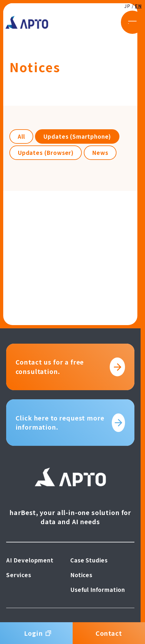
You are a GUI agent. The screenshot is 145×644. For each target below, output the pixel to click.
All (21, 136)
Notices (81, 575)
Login (36, 633)
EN (132, 14)
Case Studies (89, 560)
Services (19, 575)
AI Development (30, 560)
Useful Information (98, 590)
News (100, 153)
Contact (109, 633)
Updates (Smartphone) (77, 136)
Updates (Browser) (46, 153)
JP (120, 14)
